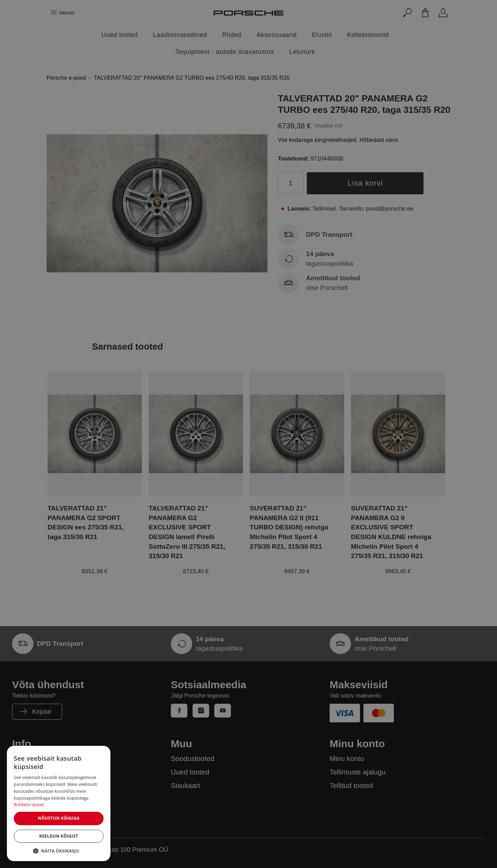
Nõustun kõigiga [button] (59, 818)
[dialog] (59, 803)
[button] (59, 851)
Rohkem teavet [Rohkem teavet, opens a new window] (29, 805)
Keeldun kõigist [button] (59, 836)
